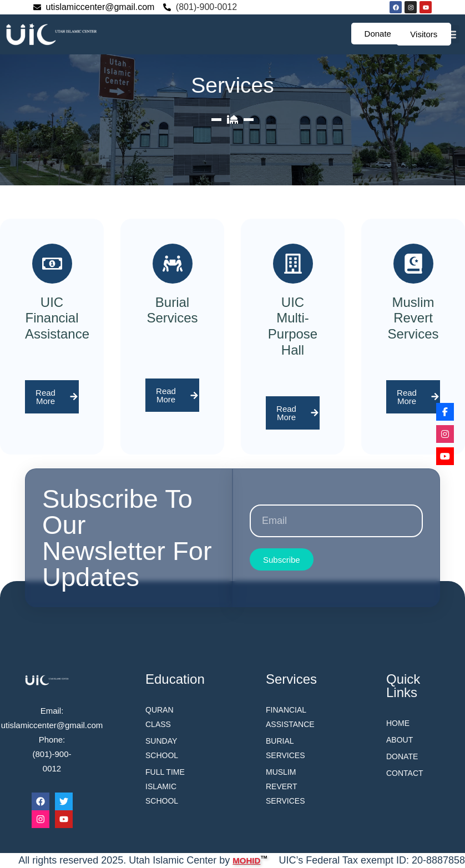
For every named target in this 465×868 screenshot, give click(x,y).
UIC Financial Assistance (57, 318)
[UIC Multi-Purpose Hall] (293, 264)
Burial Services (172, 310)
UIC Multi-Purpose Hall (293, 326)
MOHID (246, 859)
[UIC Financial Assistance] (52, 264)
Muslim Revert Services (413, 318)
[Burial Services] (173, 264)
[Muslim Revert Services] (413, 264)
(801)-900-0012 (206, 7)
